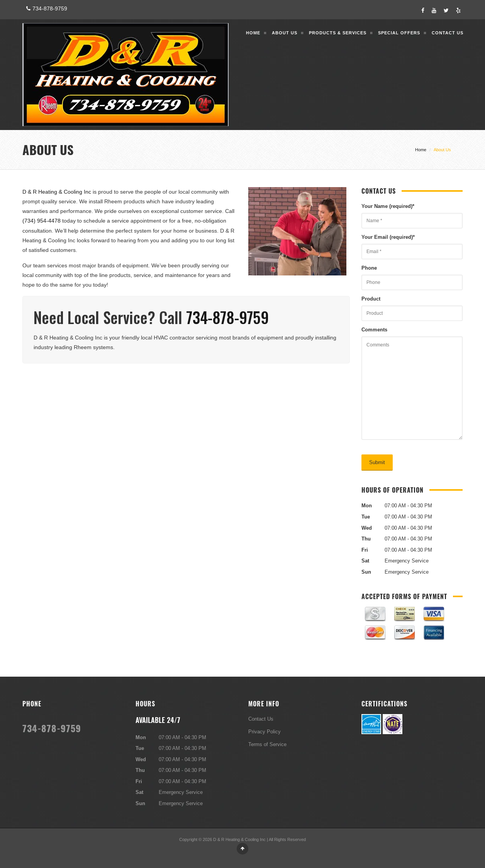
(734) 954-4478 (42, 221)
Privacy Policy (265, 731)
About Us (285, 33)
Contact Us (448, 33)
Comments (374, 329)
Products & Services (338, 33)
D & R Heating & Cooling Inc (57, 192)
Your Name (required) (388, 206)
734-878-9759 (46, 8)
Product (371, 299)
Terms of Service (267, 744)
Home (253, 33)
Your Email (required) (388, 237)
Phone (369, 268)
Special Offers (399, 33)
